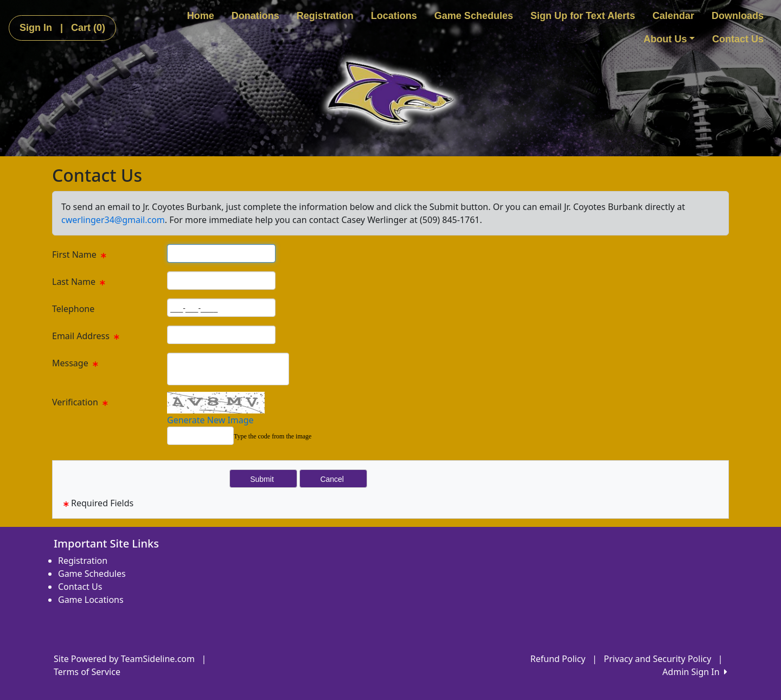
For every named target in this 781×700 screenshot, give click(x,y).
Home (201, 16)
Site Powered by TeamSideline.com (124, 659)
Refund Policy (558, 659)
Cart (88, 28)
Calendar (673, 16)
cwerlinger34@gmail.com (113, 220)
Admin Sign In (695, 672)
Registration (325, 16)
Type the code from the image (273, 436)
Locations (394, 16)
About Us (669, 39)
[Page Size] (221, 253)
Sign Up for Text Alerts (583, 16)
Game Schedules (474, 16)
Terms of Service (87, 672)
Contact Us (738, 39)
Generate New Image (210, 420)
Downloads (738, 16)
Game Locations (91, 600)
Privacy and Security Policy (657, 659)
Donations (255, 16)
